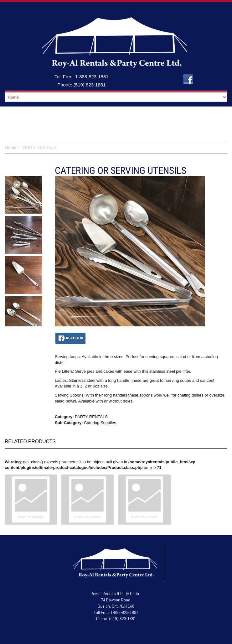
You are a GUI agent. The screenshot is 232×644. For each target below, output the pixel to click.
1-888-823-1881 (92, 77)
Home (10, 147)
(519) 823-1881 (90, 85)
